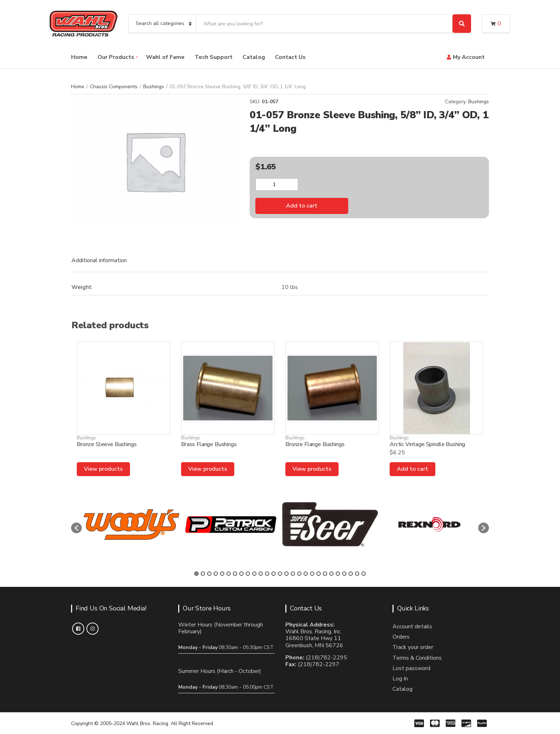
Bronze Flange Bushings (315, 444)
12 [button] (267, 574)
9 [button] (248, 574)
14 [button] (280, 574)
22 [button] (331, 574)
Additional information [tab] (99, 260)
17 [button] (299, 574)
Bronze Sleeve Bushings (107, 444)
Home (79, 57)
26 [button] (357, 574)
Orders (401, 637)
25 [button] (351, 574)
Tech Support (214, 57)
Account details (412, 626)
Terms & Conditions (417, 658)
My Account (469, 57)
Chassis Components (114, 87)
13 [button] (274, 574)
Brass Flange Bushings (209, 444)
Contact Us (290, 57)
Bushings (154, 87)
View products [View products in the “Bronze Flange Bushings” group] (312, 469)
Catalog (254, 57)
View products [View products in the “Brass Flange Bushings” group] (208, 469)
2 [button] (203, 574)
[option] (131, 525)
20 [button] (319, 574)
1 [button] (196, 574)
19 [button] (312, 574)
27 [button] (364, 574)
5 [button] (222, 574)
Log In (400, 679)
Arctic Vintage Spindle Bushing (427, 444)
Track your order (413, 647)
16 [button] (293, 574)
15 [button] (286, 574)
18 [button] (306, 574)
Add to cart (302, 206)
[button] (76, 528)
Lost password (411, 668)
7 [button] (235, 574)
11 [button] (261, 574)
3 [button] (209, 574)
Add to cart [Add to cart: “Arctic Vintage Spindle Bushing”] (412, 469)
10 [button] (254, 574)
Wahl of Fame (165, 57)
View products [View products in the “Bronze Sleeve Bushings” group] (103, 469)
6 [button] (229, 574)
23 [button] (338, 574)
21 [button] (325, 574)
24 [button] (344, 574)
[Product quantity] (277, 184)
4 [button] (216, 574)
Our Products (116, 57)
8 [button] (241, 574)
